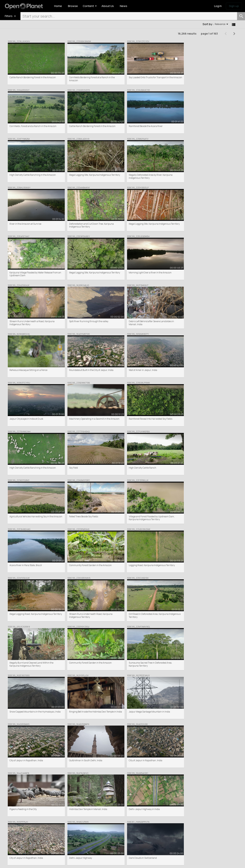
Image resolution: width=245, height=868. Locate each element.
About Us (129, 824)
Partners (129, 831)
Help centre (130, 834)
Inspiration (176, 827)
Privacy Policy (62, 862)
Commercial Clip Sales (89, 831)
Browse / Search (86, 824)
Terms (35, 862)
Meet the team (132, 827)
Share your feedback (181, 831)
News (173, 824)
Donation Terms (79, 862)
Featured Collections (89, 827)
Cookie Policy (47, 862)
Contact (128, 838)
